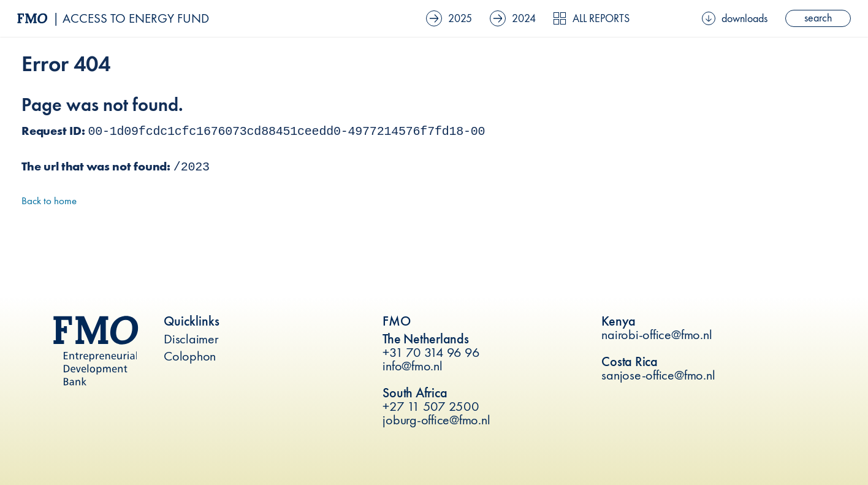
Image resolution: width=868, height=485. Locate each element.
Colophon (190, 356)
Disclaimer (191, 339)
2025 (449, 18)
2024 (513, 18)
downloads (735, 18)
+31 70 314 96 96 (431, 352)
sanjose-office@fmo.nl (658, 375)
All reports (591, 18)
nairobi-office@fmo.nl (657, 334)
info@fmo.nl (412, 366)
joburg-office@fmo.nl (436, 420)
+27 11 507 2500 (431, 406)
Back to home (49, 200)
